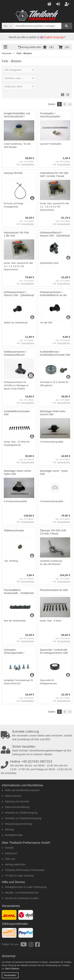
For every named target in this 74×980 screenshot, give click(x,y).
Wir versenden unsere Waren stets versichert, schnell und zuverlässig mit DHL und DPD (37, 735)
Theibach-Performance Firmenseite (23, 870)
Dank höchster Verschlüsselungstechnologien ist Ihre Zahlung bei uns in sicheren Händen (37, 750)
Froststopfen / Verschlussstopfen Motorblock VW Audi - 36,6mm (52, 118)
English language (52, 37)
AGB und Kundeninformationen (21, 790)
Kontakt (8, 848)
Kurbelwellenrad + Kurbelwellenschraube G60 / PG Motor (55, 355)
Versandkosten (28, 164)
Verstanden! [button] (10, 975)
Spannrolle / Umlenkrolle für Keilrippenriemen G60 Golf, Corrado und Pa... (54, 653)
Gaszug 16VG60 (13, 173)
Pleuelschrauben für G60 (54, 590)
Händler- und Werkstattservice (20, 893)
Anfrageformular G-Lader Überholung (24, 887)
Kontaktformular (12, 835)
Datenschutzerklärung (16, 807)
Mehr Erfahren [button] (12, 969)
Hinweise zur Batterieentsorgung (22, 818)
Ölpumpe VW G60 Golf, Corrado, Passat (53, 532)
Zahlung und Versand (15, 801)
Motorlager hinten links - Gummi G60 (53, 413)
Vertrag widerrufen (30, 47)
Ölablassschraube (14, 530)
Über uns (8, 859)
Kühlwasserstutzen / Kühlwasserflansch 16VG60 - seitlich (15, 355)
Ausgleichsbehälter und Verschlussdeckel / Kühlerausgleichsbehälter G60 (18, 118)
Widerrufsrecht (12, 796)
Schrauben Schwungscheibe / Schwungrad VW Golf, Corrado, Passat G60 (16, 654)
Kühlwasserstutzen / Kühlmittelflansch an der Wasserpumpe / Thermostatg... (53, 297)
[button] (8, 26)
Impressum (10, 853)
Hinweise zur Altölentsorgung (20, 813)
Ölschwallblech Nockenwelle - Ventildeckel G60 (19, 593)
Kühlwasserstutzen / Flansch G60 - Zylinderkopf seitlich (19, 295)
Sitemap (8, 829)
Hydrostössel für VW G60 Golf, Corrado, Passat (54, 174)
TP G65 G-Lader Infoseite (18, 876)
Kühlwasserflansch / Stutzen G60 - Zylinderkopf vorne (55, 236)
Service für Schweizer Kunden (20, 898)
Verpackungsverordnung (17, 824)
